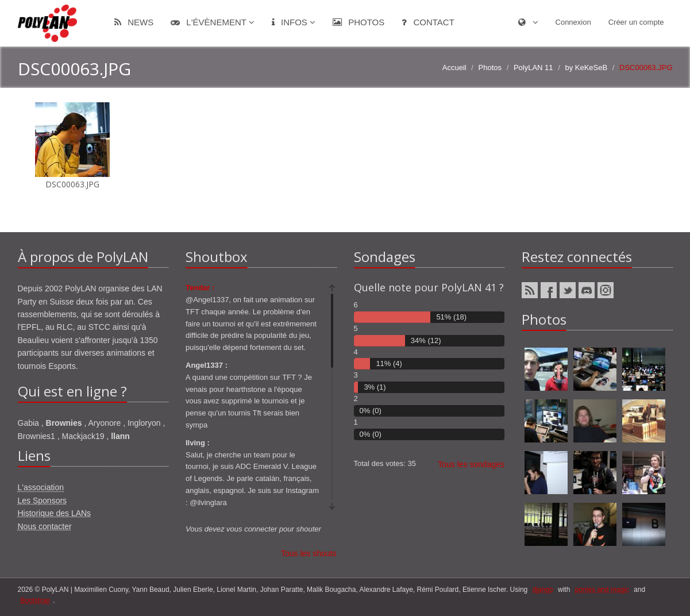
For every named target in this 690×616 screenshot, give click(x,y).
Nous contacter (45, 526)
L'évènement (213, 22)
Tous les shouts (309, 553)
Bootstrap (35, 600)
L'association (41, 487)
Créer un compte (636, 22)
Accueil (454, 68)
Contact (428, 22)
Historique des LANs (55, 513)
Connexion (573, 22)
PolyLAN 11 (533, 68)
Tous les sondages (471, 464)
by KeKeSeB (586, 68)
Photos (359, 22)
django (543, 590)
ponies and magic (602, 590)
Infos (294, 22)
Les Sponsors (43, 500)
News (134, 22)
